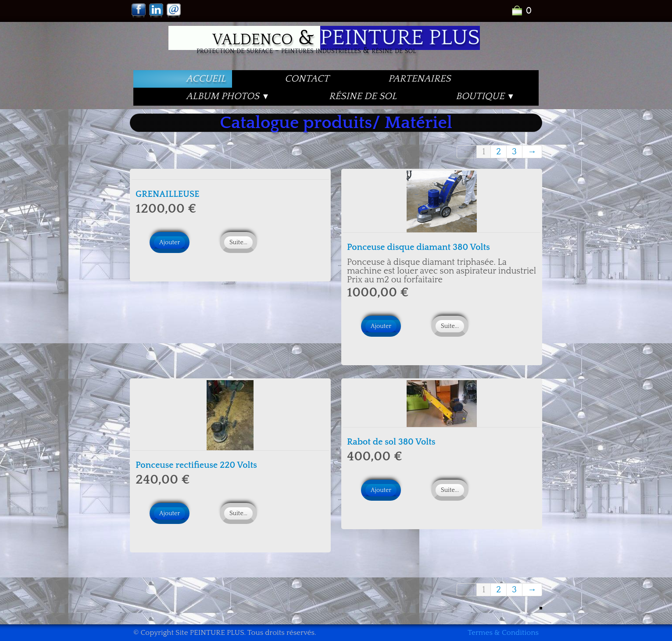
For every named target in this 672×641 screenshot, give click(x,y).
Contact (307, 79)
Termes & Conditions (503, 633)
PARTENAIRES (419, 79)
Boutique (485, 96)
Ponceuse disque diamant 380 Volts (418, 247)
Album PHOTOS (228, 96)
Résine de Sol (363, 96)
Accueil (206, 79)
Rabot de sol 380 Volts (391, 442)
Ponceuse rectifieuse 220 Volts (196, 465)
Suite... (238, 242)
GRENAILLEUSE (168, 194)
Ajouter (170, 242)
